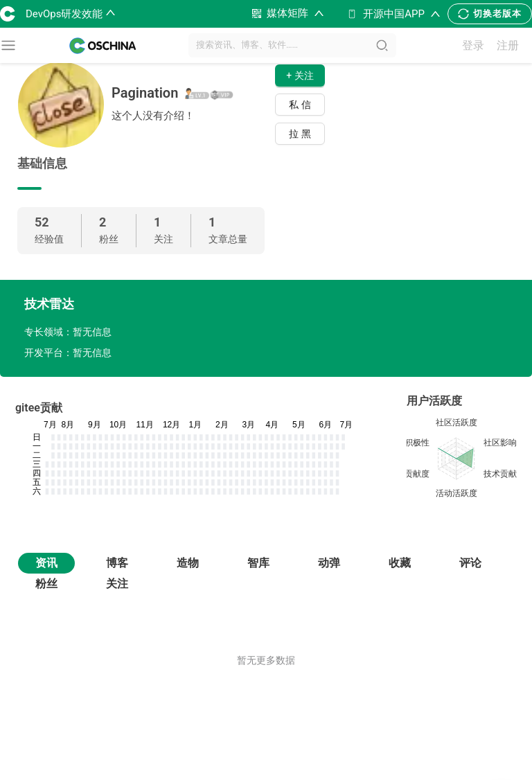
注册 (508, 45)
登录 (473, 45)
